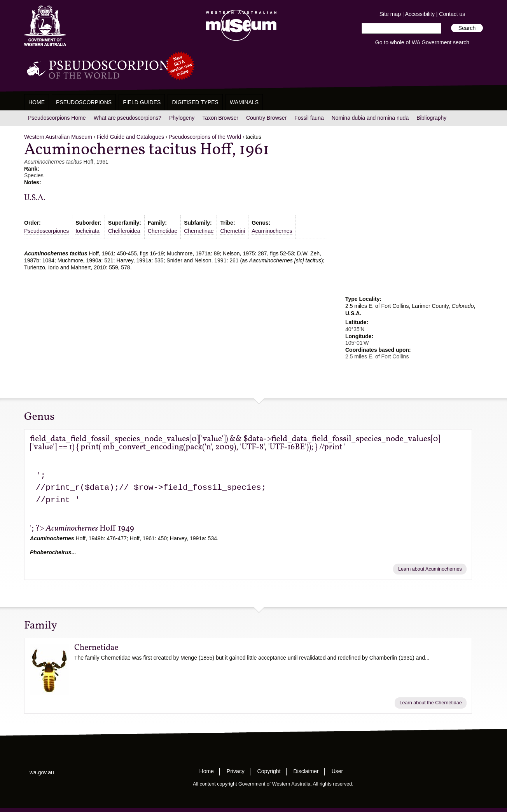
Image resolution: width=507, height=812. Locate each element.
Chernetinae (199, 231)
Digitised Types (195, 102)
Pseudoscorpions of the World (205, 137)
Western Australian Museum (240, 26)
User (337, 771)
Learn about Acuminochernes (430, 569)
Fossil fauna (309, 118)
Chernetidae (163, 231)
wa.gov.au (42, 772)
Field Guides (142, 102)
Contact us (452, 14)
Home (37, 102)
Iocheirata (87, 231)
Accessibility (420, 14)
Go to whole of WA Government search (422, 42)
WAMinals (244, 102)
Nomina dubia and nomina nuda (370, 118)
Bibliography (431, 118)
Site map (390, 14)
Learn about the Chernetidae (430, 703)
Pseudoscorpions (84, 102)
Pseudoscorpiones (46, 231)
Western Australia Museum (45, 26)
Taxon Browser (220, 118)
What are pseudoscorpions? (128, 118)
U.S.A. (35, 198)
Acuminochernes (272, 231)
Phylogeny (182, 118)
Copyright (269, 771)
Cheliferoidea (124, 231)
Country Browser (266, 118)
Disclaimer (306, 771)
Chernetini (233, 231)
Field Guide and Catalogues (130, 137)
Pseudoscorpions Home (57, 118)
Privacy (236, 771)
